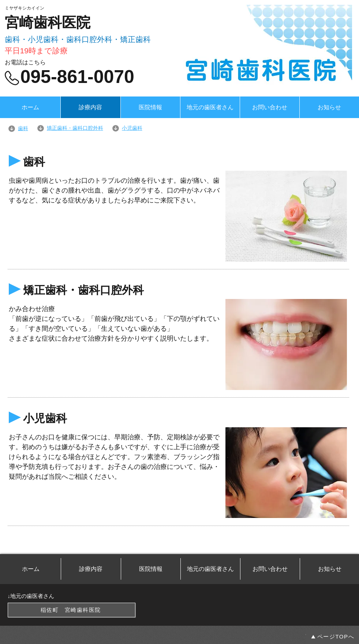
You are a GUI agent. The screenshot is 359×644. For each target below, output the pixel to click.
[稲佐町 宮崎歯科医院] (72, 610)
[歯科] (22, 129)
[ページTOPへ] (332, 637)
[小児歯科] (178, 128)
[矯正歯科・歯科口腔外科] (74, 128)
